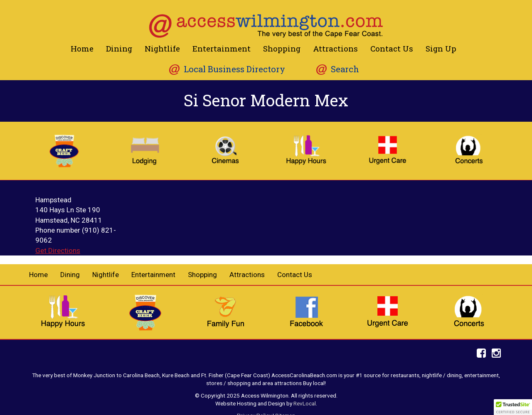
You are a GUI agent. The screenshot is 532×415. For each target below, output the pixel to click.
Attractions (335, 48)
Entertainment (222, 48)
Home (82, 48)
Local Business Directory (234, 69)
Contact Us (392, 48)
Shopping (282, 48)
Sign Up (441, 48)
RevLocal (305, 403)
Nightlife (162, 48)
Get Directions (58, 250)
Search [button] (345, 69)
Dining (119, 48)
